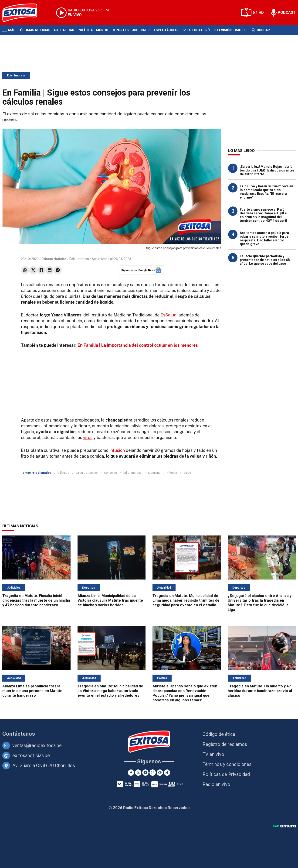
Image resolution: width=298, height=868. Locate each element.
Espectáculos (167, 30)
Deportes (120, 30)
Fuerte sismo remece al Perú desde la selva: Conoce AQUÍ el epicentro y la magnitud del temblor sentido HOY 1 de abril (264, 215)
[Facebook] (131, 773)
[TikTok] (167, 773)
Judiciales (141, 30)
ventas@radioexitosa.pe (37, 745)
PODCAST (287, 12)
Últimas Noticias (35, 30)
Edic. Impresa (16, 75)
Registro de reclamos (225, 744)
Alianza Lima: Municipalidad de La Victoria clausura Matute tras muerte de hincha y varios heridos (110, 600)
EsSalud (169, 315)
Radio (240, 30)
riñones (172, 473)
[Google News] (160, 773)
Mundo (102, 30)
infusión (117, 450)
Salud (187, 473)
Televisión (222, 30)
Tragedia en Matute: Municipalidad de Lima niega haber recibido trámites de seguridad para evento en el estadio (186, 600)
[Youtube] (145, 773)
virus (88, 437)
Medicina (154, 473)
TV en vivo (213, 754)
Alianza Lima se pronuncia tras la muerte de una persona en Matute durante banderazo (32, 691)
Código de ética (219, 734)
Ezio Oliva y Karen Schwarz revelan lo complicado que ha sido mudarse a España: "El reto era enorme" (266, 192)
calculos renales (87, 473)
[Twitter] (138, 773)
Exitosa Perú (198, 30)
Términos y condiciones (227, 764)
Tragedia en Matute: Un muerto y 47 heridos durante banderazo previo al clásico (260, 691)
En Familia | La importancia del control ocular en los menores (137, 345)
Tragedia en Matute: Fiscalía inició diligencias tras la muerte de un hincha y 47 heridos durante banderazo (36, 600)
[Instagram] (153, 773)
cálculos (63, 473)
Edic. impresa (79, 259)
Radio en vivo (216, 784)
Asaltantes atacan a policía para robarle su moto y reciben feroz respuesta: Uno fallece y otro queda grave (264, 238)
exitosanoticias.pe (31, 755)
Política (85, 30)
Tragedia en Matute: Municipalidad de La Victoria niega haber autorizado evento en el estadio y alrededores (110, 691)
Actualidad (64, 30)
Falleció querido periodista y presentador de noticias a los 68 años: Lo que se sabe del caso (265, 260)
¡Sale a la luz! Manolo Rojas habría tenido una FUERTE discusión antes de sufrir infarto (267, 170)
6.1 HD (258, 12)
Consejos (110, 473)
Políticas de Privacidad (226, 774)
